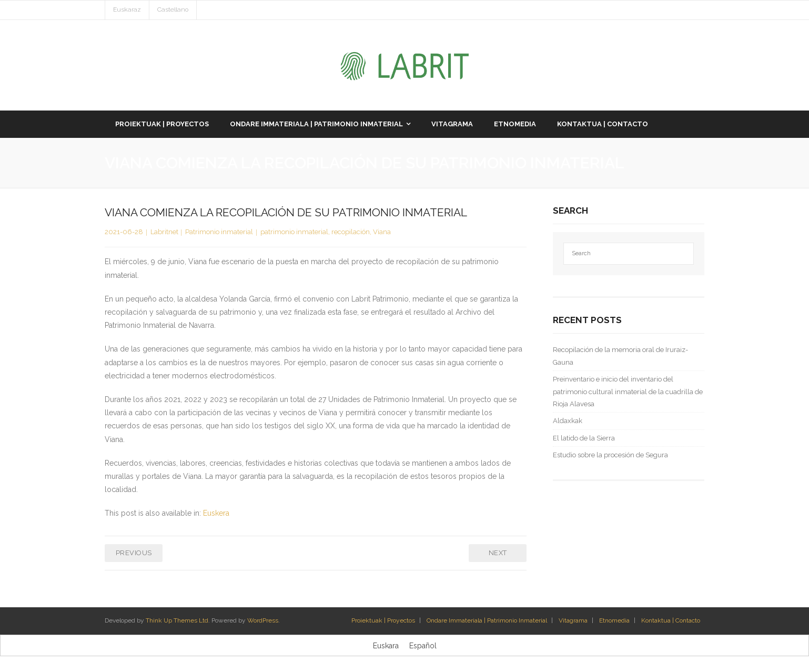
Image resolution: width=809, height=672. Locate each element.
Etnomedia (614, 620)
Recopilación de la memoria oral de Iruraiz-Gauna (620, 356)
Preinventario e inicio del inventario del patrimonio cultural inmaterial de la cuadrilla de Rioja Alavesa (628, 392)
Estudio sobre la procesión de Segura (610, 455)
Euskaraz (127, 9)
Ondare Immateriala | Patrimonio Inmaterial (487, 620)
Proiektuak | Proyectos (383, 620)
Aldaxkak (568, 421)
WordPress (263, 620)
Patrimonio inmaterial (219, 232)
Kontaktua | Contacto (671, 620)
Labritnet (164, 232)
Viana (382, 232)
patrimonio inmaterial (294, 232)
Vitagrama (573, 620)
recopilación (351, 232)
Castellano (173, 9)
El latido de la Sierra (584, 438)
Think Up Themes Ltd (177, 620)
